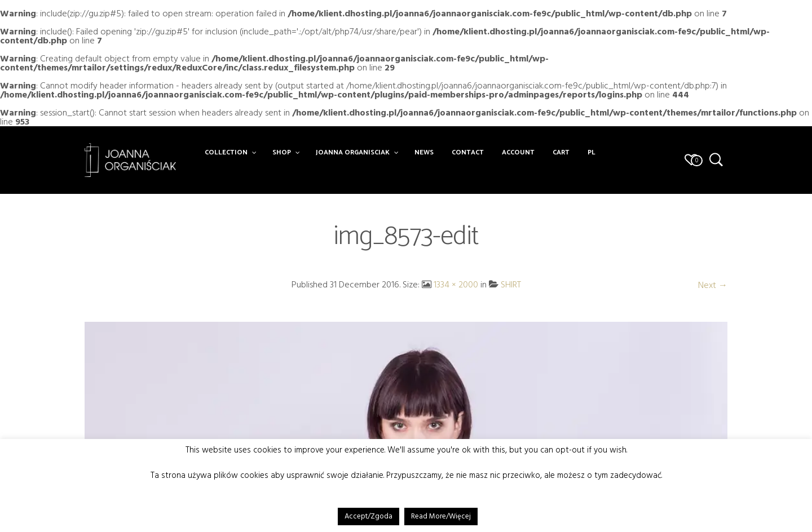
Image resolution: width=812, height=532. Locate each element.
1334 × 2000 (456, 285)
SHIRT (511, 285)
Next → (713, 285)
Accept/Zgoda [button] (369, 516)
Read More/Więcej (441, 516)
